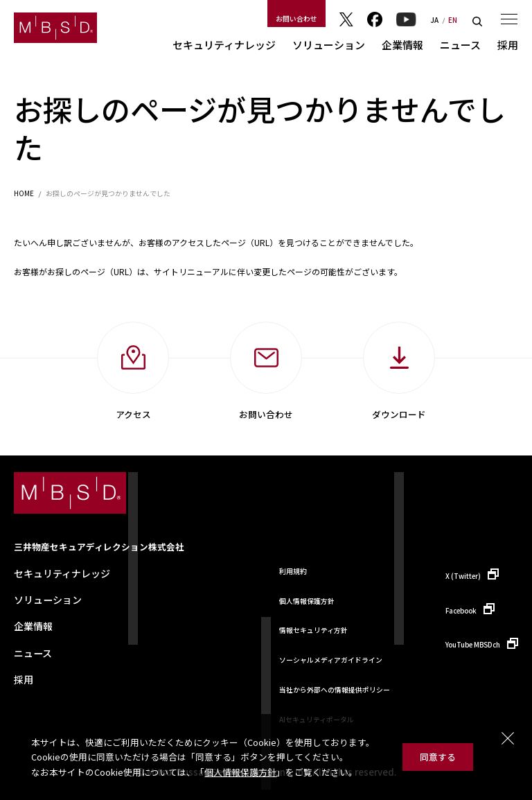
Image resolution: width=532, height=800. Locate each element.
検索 (477, 21)
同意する (438, 757)
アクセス (133, 414)
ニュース (460, 45)
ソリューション (329, 45)
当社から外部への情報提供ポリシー (335, 690)
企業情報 (402, 45)
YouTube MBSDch (473, 645)
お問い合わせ (296, 19)
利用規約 (293, 571)
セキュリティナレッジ (224, 45)
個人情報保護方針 (240, 772)
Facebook (375, 19)
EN (453, 21)
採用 (508, 45)
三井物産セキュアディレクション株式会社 (99, 547)
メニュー (509, 19)
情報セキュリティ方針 (313, 630)
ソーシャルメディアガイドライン (331, 660)
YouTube (406, 19)
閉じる (508, 738)
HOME (24, 194)
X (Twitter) (463, 576)
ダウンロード (399, 414)
